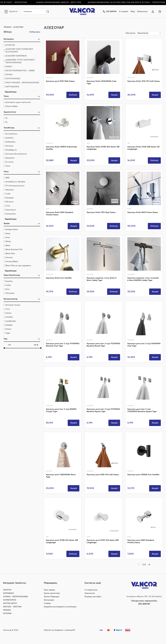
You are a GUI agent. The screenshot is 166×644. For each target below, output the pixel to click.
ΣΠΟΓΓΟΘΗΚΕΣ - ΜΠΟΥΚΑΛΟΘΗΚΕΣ (22, 83)
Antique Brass (12, 230)
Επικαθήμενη (11, 150)
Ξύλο (8, 206)
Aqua (8, 234)
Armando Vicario (13, 305)
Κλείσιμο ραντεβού (93, 597)
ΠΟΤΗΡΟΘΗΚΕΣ (13, 79)
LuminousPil (70, 630)
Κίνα (8, 289)
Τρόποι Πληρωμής (52, 597)
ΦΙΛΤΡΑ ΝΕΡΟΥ (10, 603)
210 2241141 (144, 604)
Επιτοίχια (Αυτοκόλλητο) (16, 154)
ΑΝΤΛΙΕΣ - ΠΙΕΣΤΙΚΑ (12, 607)
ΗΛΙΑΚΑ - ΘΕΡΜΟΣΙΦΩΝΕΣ (16, 597)
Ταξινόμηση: (130, 33)
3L (7, 118)
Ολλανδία (10, 293)
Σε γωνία (9, 162)
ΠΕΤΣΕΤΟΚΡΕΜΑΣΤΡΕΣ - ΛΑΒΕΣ (20, 71)
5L (7, 122)
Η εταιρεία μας (91, 590)
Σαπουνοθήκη (12, 106)
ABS (8, 178)
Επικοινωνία (142, 12)
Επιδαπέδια (10, 142)
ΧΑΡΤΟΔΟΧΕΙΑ (12, 87)
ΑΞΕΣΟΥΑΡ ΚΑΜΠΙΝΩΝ (16, 56)
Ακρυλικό (10, 190)
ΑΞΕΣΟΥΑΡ (18, 27)
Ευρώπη (9, 281)
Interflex (9, 317)
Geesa (8, 313)
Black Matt (10, 254)
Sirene (8, 329)
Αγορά (114, 95)
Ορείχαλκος (11, 210)
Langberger (11, 321)
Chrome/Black (12, 262)
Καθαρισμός (35, 32)
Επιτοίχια (9, 146)
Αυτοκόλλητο (11, 134)
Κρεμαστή (10, 158)
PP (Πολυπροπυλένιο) (15, 186)
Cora (8, 309)
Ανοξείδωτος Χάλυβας (15, 182)
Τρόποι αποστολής (52, 593)
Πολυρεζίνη (11, 214)
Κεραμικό (10, 198)
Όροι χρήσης (49, 590)
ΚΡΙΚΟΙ (9, 67)
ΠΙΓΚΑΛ (9, 75)
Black (8, 246)
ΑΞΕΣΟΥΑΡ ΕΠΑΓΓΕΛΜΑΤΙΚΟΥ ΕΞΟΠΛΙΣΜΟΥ (19, 51)
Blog (133, 12)
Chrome (9, 258)
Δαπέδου (10, 138)
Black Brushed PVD (14, 250)
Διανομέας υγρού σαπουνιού (18, 102)
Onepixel (58, 630)
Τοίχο (8, 166)
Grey (8, 238)
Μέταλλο (10, 202)
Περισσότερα (11, 92)
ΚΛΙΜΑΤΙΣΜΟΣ (10, 600)
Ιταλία (8, 285)
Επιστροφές (49, 600)
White (8, 242)
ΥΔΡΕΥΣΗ (7, 590)
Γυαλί (8, 194)
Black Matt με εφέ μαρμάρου (18, 266)
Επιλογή (73, 95)
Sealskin (9, 325)
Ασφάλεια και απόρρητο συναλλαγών (60, 607)
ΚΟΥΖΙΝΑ (7, 613)
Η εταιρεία (124, 12)
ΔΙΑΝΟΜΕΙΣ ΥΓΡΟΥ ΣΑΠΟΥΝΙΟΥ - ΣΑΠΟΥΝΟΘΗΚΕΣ (21, 61)
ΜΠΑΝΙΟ (8, 27)
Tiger (8, 333)
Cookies (47, 603)
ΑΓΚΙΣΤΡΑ (10, 45)
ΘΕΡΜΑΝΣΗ (9, 593)
